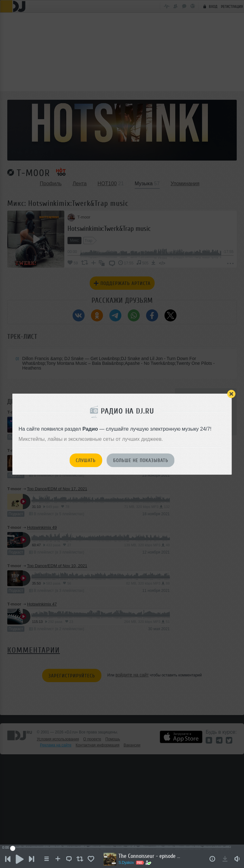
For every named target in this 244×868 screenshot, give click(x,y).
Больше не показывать (141, 460)
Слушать (86, 460)
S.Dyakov (129, 863)
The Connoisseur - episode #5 (153, 856)
